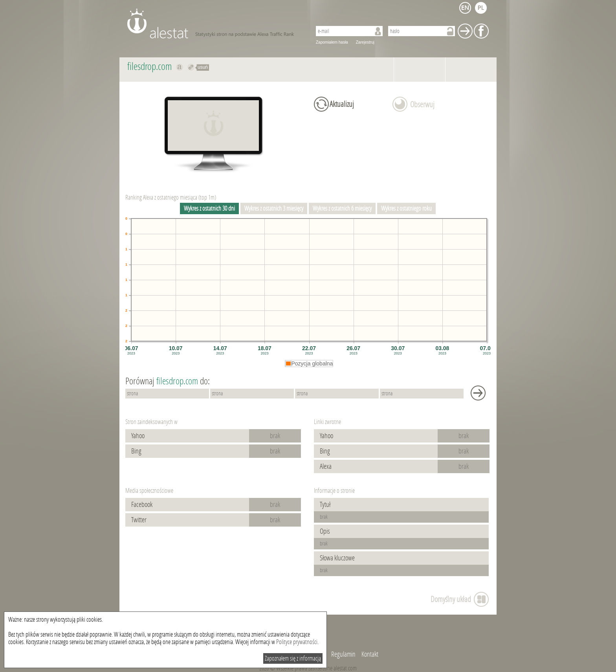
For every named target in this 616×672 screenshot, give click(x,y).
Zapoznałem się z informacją (293, 658)
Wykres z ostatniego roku (406, 208)
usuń (203, 67)
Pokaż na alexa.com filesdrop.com (180, 67)
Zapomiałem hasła (332, 42)
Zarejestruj (365, 42)
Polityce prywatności (297, 642)
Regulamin (343, 654)
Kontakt (370, 654)
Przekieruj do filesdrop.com (191, 67)
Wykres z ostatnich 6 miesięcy (342, 208)
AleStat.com (215, 24)
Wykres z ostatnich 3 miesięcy (274, 208)
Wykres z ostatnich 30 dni (209, 208)
